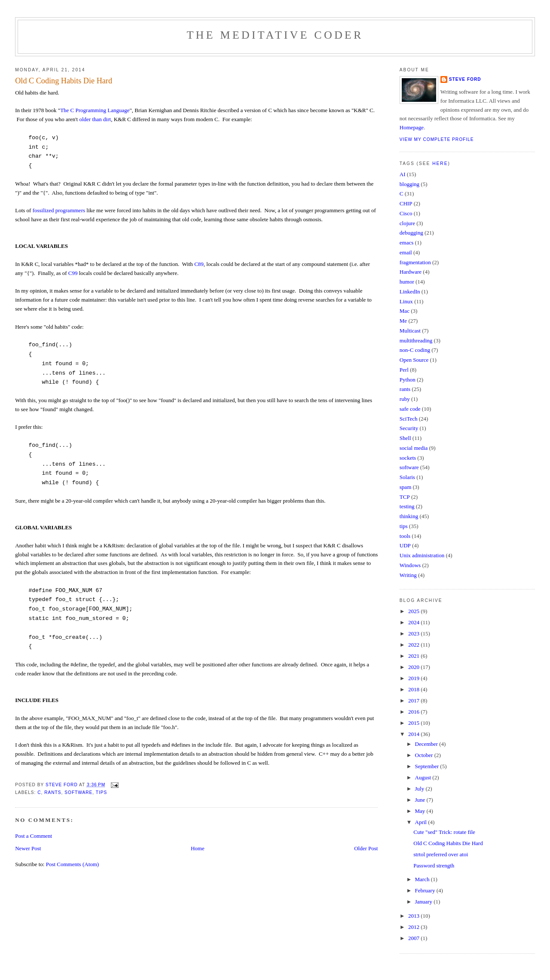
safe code (410, 409)
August (424, 777)
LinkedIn (410, 292)
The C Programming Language (95, 110)
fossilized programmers (59, 210)
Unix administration (422, 555)
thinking (409, 516)
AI (403, 174)
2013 (414, 916)
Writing (408, 575)
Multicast (410, 331)
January (425, 902)
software (78, 792)
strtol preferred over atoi (441, 854)
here (440, 163)
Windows (410, 565)
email (406, 252)
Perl (404, 370)
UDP (405, 545)
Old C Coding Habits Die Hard (448, 843)
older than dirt (95, 119)
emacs (406, 243)
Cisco (406, 213)
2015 (414, 723)
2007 (414, 938)
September (428, 766)
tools (405, 536)
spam (405, 487)
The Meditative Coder (275, 35)
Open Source (414, 360)
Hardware (411, 272)
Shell (405, 438)
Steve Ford (465, 79)
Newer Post (28, 848)
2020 (414, 667)
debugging (411, 233)
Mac (405, 311)
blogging (409, 184)
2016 (414, 712)
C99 (73, 273)
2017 (414, 701)
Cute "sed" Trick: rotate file (444, 832)
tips (102, 792)
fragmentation (415, 262)
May (421, 811)
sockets (408, 458)
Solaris (407, 477)
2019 (414, 678)
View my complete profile (437, 139)
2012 (414, 927)
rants (53, 792)
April (422, 822)
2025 (414, 611)
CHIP (406, 203)
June (421, 800)
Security (409, 428)
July (420, 789)
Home (198, 848)
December (427, 744)
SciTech (409, 419)
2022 (414, 645)
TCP (405, 497)
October (425, 755)
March (423, 879)
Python (408, 380)
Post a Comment (34, 836)
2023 (414, 633)
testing (407, 506)
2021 (414, 656)
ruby (405, 399)
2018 (414, 689)
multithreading (416, 340)
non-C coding (415, 350)
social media (414, 448)
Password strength (434, 866)
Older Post (366, 848)
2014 (414, 734)
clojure (407, 223)
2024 (414, 622)
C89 (199, 264)
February (426, 890)
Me (403, 321)
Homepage (412, 127)
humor (407, 282)
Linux (406, 301)
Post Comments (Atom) (73, 864)
